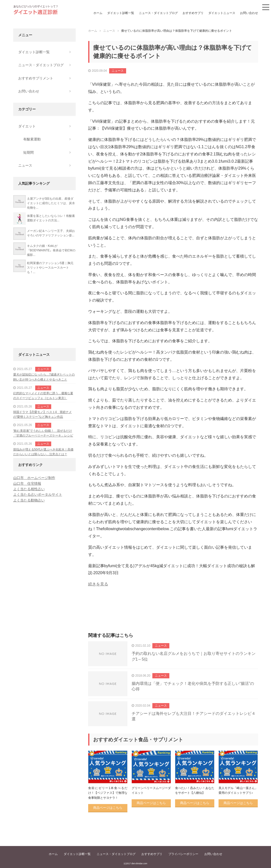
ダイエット (27, 126)
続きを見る (98, 584)
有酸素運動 (32, 139)
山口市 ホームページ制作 (34, 478)
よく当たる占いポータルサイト (38, 494)
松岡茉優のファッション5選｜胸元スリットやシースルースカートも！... (50, 268)
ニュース (118, 71)
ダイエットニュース (222, 13)
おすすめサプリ (193, 13)
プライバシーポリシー (183, 854)
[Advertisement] (173, 615)
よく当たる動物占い (29, 500)
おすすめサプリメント (36, 78)
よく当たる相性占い (29, 489)
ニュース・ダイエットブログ (158, 13)
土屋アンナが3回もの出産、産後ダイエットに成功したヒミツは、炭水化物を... (51, 203)
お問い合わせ (249, 13)
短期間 (28, 152)
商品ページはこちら (108, 808)
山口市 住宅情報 (27, 483)
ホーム (98, 13)
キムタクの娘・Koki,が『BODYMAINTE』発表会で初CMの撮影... (51, 250)
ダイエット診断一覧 (121, 13)
